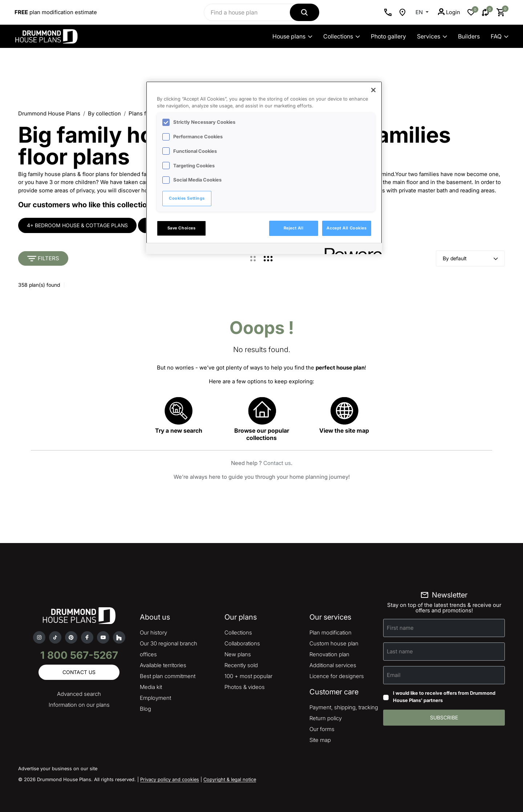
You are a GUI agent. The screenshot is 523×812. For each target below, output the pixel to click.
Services (432, 36)
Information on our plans (79, 705)
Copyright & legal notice (230, 779)
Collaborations (242, 643)
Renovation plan (329, 654)
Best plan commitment (168, 676)
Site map (320, 740)
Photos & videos (245, 687)
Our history (153, 633)
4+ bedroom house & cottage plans (77, 225)
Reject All (294, 228)
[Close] (373, 90)
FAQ (500, 36)
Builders (469, 36)
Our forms (322, 729)
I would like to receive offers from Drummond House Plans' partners (444, 697)
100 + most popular (248, 676)
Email (394, 675)
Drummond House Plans (49, 113)
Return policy (326, 718)
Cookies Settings (187, 198)
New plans (238, 654)
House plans (292, 36)
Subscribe (444, 717)
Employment (155, 698)
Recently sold (241, 665)
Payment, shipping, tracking (344, 707)
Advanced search (79, 694)
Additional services (333, 665)
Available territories (163, 665)
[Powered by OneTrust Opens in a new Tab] (351, 250)
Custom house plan (334, 643)
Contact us (277, 463)
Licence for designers (337, 676)
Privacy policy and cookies (170, 779)
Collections (342, 36)
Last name (400, 651)
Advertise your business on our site (58, 768)
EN (420, 12)
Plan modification (331, 633)
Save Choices (182, 228)
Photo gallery (388, 36)
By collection (104, 113)
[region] (264, 168)
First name (400, 628)
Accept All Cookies (346, 228)
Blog (145, 709)
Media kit (151, 687)
